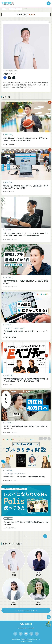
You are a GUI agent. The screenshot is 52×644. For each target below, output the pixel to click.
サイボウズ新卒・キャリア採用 (26, 628)
